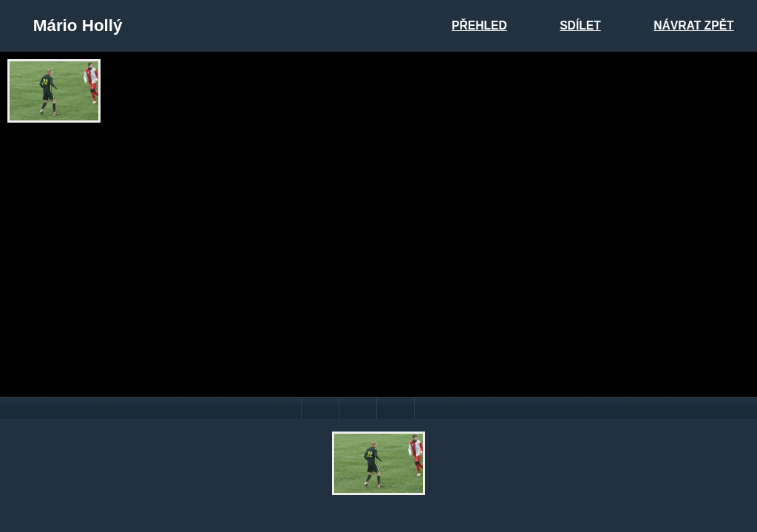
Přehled (479, 25)
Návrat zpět (693, 25)
